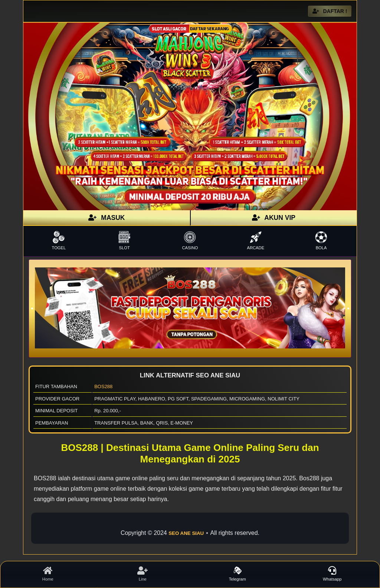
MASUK (107, 218)
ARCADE (255, 241)
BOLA (321, 241)
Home (48, 574)
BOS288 (103, 386)
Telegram (237, 574)
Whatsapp (332, 574)
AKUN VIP (274, 218)
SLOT (125, 241)
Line (143, 574)
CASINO (190, 241)
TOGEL (59, 241)
